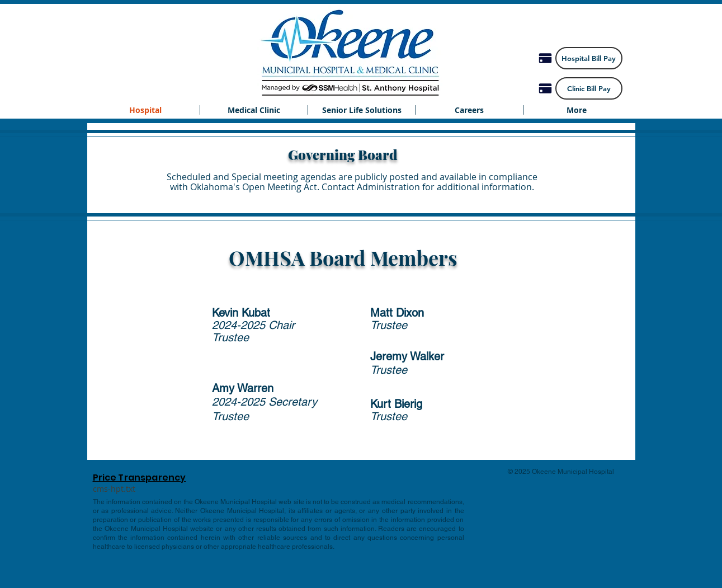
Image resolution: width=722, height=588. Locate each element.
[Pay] (545, 58)
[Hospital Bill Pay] (589, 58)
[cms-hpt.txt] (114, 489)
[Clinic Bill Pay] (589, 88)
